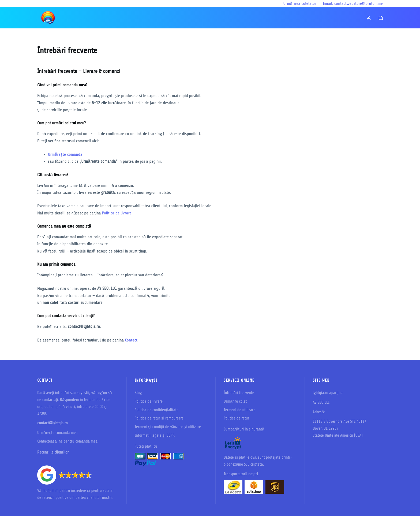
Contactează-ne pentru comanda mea (67, 441)
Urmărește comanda (65, 154)
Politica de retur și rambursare (159, 418)
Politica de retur (236, 418)
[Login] (369, 18)
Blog (138, 393)
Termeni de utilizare (239, 410)
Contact (131, 340)
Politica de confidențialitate (157, 410)
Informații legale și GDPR (155, 435)
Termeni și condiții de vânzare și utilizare (168, 427)
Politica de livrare (117, 213)
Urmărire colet (235, 401)
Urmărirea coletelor (300, 3)
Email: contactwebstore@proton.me (353, 3)
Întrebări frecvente (239, 393)
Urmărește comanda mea (57, 433)
